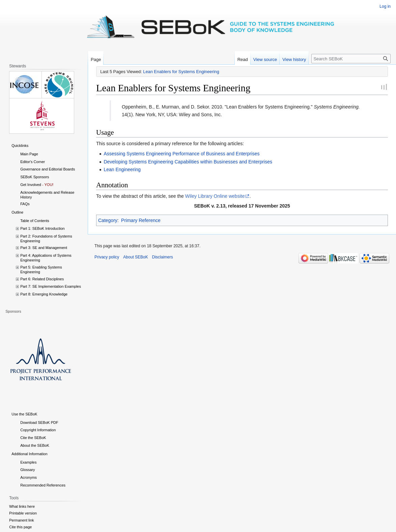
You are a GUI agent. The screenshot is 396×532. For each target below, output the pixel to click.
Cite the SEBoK (33, 438)
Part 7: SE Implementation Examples (51, 286)
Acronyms (29, 477)
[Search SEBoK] (351, 59)
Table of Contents (35, 221)
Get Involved (31, 185)
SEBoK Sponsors (35, 177)
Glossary (27, 470)
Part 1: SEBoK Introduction (42, 228)
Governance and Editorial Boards (48, 169)
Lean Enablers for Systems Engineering (181, 72)
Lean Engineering (122, 169)
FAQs (25, 204)
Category (108, 220)
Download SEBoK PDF (39, 423)
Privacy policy (107, 257)
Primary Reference (141, 220)
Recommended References (43, 485)
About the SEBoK (35, 445)
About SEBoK (135, 257)
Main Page (29, 154)
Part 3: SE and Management (44, 248)
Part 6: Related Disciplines (42, 279)
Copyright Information (38, 430)
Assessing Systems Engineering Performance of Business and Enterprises (181, 154)
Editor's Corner (33, 162)
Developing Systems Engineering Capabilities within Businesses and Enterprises (188, 162)
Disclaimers (163, 257)
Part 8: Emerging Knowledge (44, 294)
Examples (28, 462)
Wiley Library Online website (215, 196)
